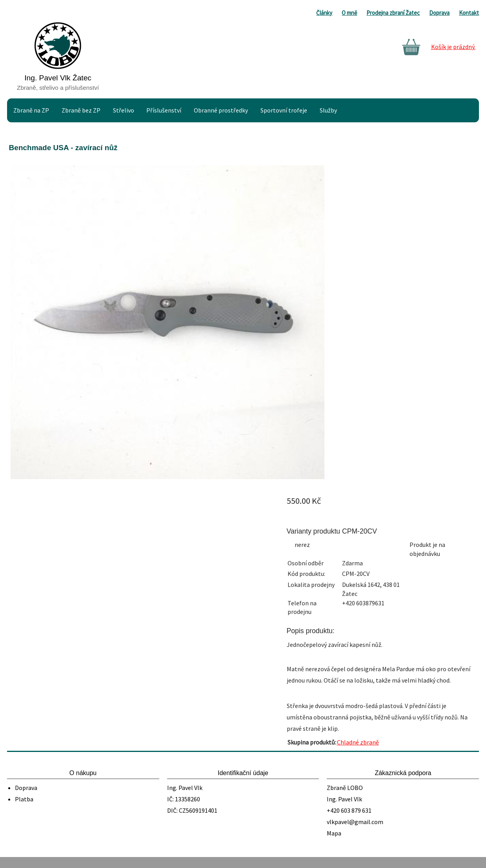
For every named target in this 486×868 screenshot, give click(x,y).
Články (324, 13)
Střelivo (124, 110)
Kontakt (469, 13)
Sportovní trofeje (284, 110)
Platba (24, 799)
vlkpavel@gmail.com (355, 822)
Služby (328, 110)
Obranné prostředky (221, 110)
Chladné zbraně (358, 742)
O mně (349, 13)
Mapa (334, 833)
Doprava (439, 13)
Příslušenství (164, 110)
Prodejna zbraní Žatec (393, 13)
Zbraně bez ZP (81, 110)
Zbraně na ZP (31, 110)
